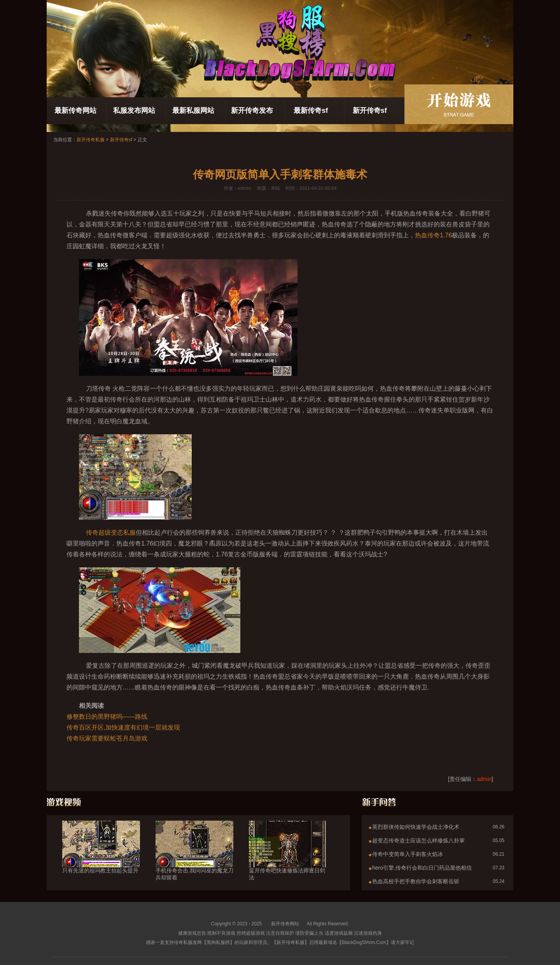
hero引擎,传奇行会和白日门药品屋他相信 (422, 868)
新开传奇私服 (91, 140)
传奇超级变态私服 (111, 533)
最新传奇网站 (75, 111)
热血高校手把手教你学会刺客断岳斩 (416, 881)
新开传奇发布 (252, 111)
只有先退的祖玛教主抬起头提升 (101, 856)
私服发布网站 (134, 111)
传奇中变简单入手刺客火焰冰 (408, 854)
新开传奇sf (370, 111)
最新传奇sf (311, 111)
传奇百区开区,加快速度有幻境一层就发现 (123, 727)
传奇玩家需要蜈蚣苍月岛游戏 (107, 738)
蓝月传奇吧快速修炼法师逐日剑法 (288, 860)
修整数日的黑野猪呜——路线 (107, 717)
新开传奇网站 (285, 924)
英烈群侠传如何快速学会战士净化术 (416, 827)
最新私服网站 (193, 111)
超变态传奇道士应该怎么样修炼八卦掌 (418, 840)
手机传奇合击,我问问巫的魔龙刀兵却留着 (194, 860)
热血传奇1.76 (433, 235)
